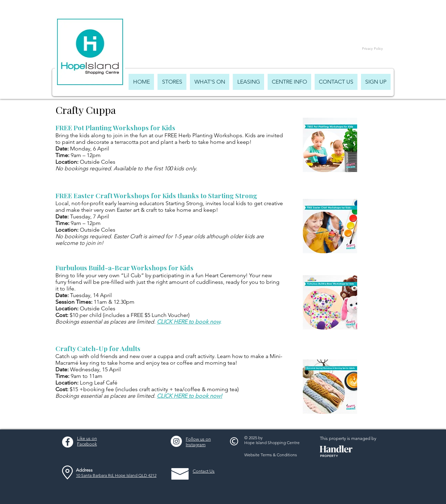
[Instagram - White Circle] (176, 441)
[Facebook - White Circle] (68, 442)
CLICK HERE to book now (188, 322)
